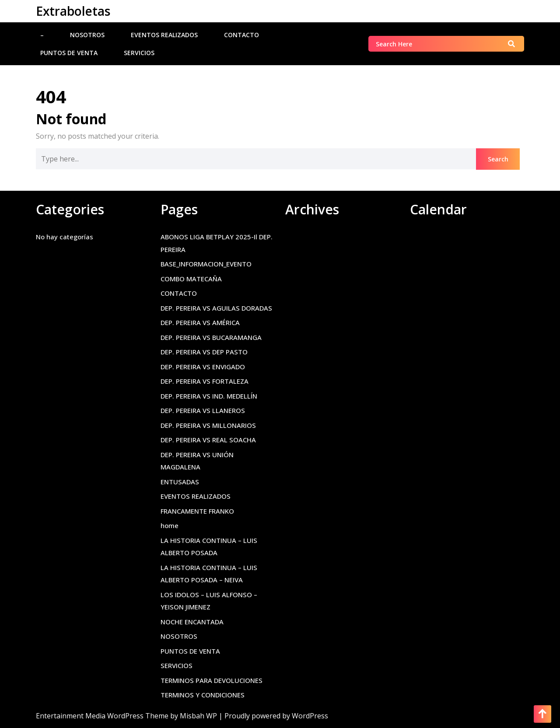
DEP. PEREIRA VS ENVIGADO (203, 367)
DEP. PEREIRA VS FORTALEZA (205, 381)
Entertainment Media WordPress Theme (103, 716)
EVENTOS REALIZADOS (164, 35)
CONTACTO (241, 35)
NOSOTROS (87, 35)
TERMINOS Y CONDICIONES (203, 695)
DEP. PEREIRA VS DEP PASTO (204, 352)
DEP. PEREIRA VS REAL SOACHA (208, 440)
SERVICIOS (139, 53)
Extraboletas (73, 11)
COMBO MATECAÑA (191, 279)
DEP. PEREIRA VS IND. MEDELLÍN (209, 396)
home (170, 525)
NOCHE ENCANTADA (192, 622)
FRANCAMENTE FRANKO (197, 511)
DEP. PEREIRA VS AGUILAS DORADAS (216, 308)
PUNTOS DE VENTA (69, 53)
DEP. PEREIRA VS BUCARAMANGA (211, 337)
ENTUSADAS (180, 482)
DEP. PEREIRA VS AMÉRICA (200, 322)
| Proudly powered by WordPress (273, 716)
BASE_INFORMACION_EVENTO (206, 264)
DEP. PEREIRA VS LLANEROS (203, 410)
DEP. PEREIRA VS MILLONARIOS (208, 425)
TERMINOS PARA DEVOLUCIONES (212, 680)
